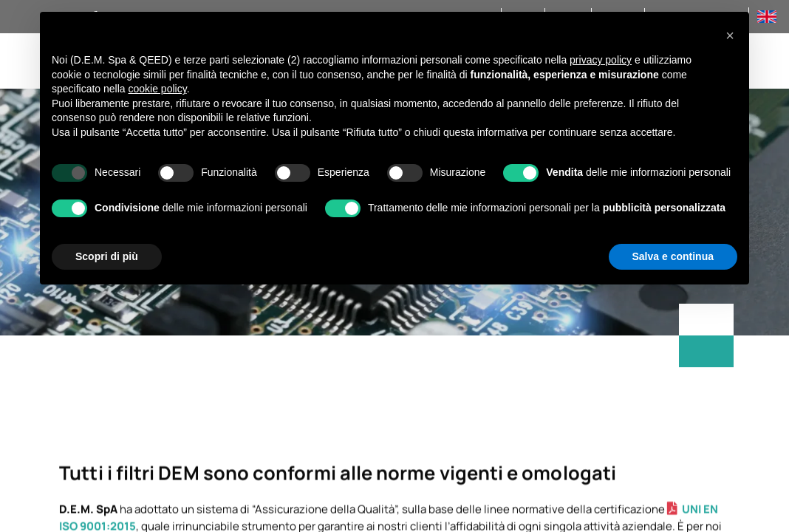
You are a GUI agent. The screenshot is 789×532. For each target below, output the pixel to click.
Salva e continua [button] (673, 256)
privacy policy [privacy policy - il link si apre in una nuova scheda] (601, 60)
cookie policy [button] (158, 89)
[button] (730, 35)
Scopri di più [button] (107, 256)
